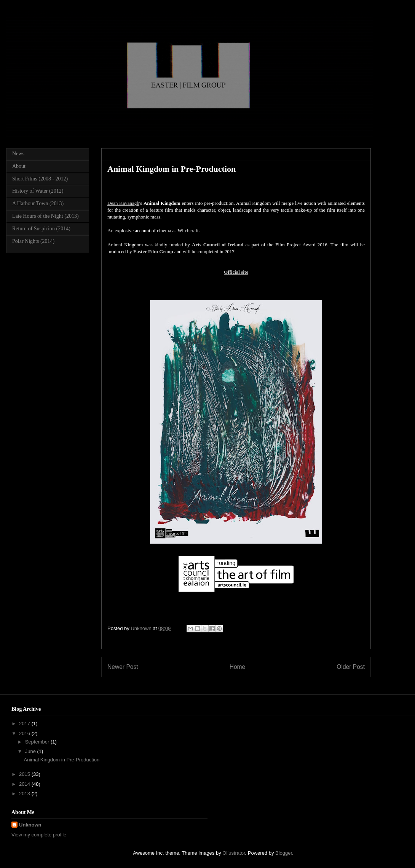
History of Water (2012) (38, 191)
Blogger (284, 853)
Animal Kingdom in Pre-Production (61, 760)
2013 (25, 794)
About (19, 166)
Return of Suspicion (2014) (41, 229)
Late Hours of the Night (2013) (45, 216)
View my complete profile (39, 835)
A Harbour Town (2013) (38, 203)
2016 (25, 733)
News (18, 154)
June (31, 751)
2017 (25, 724)
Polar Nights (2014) (33, 241)
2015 (25, 774)
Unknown (30, 825)
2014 (25, 784)
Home (238, 667)
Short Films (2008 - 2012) (40, 179)
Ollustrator (234, 853)
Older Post (351, 667)
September (38, 742)
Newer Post (123, 667)
